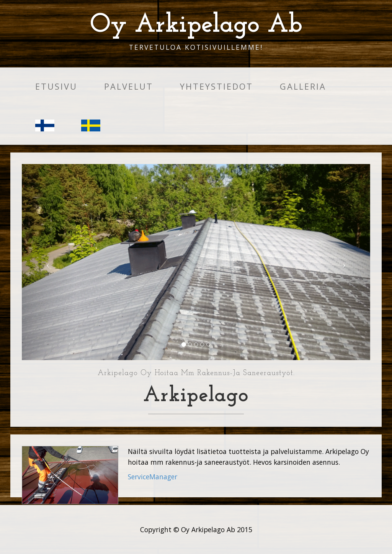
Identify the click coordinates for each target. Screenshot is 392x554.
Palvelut (129, 86)
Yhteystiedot (216, 86)
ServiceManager (153, 477)
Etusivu (56, 86)
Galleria (303, 86)
